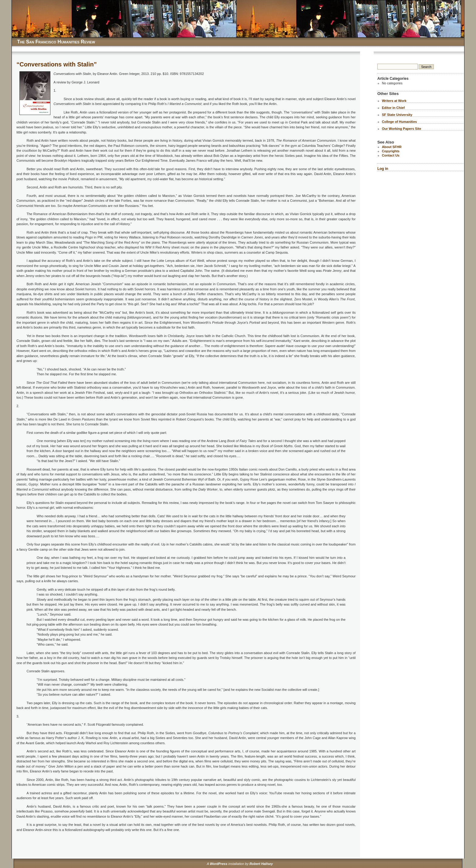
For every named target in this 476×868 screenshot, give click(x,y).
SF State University (397, 115)
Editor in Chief (393, 108)
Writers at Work (394, 101)
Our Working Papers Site (401, 129)
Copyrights (391, 151)
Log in (383, 169)
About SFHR (392, 147)
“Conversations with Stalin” (56, 64)
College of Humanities (399, 122)
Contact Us (391, 155)
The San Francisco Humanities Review (56, 42)
